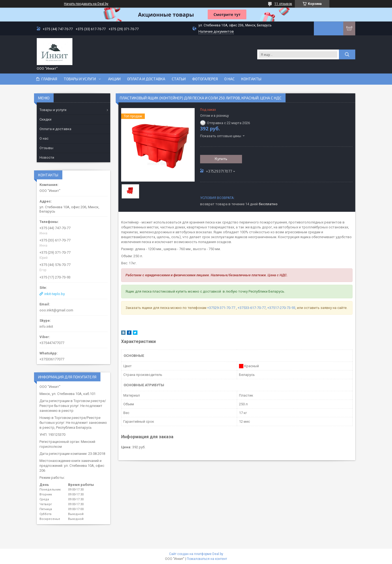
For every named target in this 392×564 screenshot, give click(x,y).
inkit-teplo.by (55, 294)
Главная (49, 79)
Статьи (179, 79)
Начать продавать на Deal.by (86, 4)
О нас (229, 79)
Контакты (251, 79)
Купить (221, 159)
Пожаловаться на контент (207, 559)
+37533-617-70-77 (252, 308)
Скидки (45, 119)
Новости (47, 157)
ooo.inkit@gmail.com (56, 310)
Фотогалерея (205, 79)
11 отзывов (283, 4)
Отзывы (46, 148)
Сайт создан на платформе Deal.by (196, 554)
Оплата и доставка (146, 79)
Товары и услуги (80, 79)
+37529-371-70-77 (222, 308)
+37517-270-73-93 (281, 308)
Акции (114, 79)
